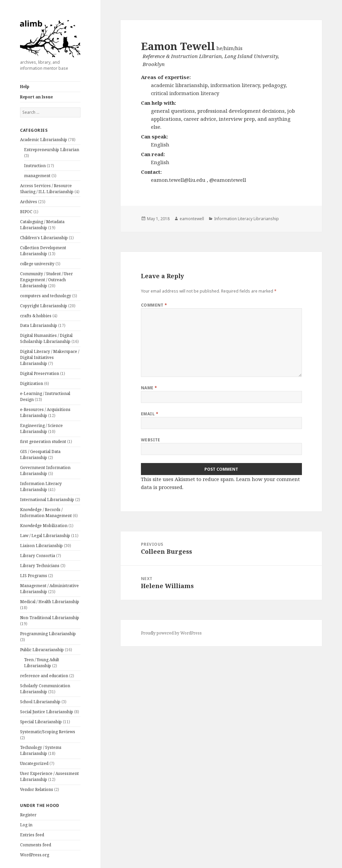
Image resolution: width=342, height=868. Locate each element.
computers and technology (46, 296)
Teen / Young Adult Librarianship (42, 663)
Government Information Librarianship (45, 471)
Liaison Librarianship (41, 546)
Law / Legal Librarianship (45, 536)
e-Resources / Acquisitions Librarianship (45, 412)
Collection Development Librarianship (43, 251)
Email (150, 414)
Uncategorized (34, 763)
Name (149, 388)
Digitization (32, 383)
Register (28, 815)
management (37, 176)
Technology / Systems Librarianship (41, 750)
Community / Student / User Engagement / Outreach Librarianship (46, 280)
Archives (29, 202)
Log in (26, 825)
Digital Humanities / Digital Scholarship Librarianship (46, 338)
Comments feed (36, 845)
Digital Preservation (40, 373)
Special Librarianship (41, 722)
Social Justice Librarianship (47, 712)
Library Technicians (40, 566)
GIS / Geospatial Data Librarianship (40, 455)
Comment (154, 305)
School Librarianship (40, 702)
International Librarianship (47, 500)
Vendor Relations (37, 789)
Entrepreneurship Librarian (52, 150)
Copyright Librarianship (44, 306)
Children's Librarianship (44, 238)
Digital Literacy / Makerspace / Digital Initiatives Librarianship (50, 357)
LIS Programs (34, 576)
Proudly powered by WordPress (171, 633)
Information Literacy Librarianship (41, 487)
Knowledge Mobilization (44, 526)
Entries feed (32, 835)
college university (37, 264)
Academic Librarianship (44, 140)
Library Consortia (38, 556)
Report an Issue (36, 97)
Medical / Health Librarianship (50, 602)
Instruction (35, 166)
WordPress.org (35, 855)
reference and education (44, 676)
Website (151, 440)
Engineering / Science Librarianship (41, 428)
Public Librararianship (42, 650)
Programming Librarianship (48, 634)
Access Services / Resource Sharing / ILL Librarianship (47, 189)
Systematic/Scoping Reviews (48, 732)
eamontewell (192, 219)
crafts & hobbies (36, 316)
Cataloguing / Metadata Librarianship (42, 225)
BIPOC (26, 212)
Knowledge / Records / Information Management (46, 513)
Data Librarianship (39, 325)
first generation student (43, 442)
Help (25, 87)
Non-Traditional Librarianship (50, 618)
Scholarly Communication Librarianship (45, 689)
